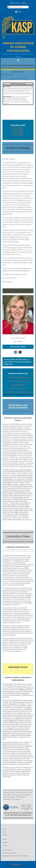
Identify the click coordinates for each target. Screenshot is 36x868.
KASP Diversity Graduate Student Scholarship (18, 392)
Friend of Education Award (18, 385)
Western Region (18, 135)
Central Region (18, 128)
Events (4, 839)
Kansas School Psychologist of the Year (18, 377)
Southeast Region (18, 133)
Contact (24, 3)
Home (12, 3)
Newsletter (6, 842)
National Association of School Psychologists (16, 856)
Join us (18, 3)
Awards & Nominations (9, 853)
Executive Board (7, 850)
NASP (14, 252)
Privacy (5, 845)
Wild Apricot (16, 864)
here (20, 212)
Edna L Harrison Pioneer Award (18, 388)
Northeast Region (18, 130)
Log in (19, 12)
